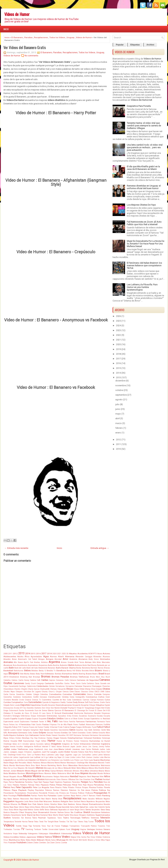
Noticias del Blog (19, 779)
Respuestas (100, 802)
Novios (41, 779)
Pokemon (64, 790)
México (91, 768)
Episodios (62, 716)
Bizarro (98, 670)
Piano (52, 787)
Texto (41, 822)
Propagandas (100, 793)
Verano (107, 829)
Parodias (28, 37)
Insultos (20, 747)
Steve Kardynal (42, 815)
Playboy (31, 790)
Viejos (73, 837)
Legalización (24, 757)
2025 (64, 654)
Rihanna (14, 804)
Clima (91, 692)
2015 (33, 654)
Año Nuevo (18, 662)
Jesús (85, 747)
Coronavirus (91, 697)
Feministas (26, 724)
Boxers (95, 674)
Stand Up (31, 815)
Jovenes (76, 749)
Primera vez (64, 793)
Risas (24, 804)
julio (117, 404)
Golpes (42, 733)
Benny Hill (71, 671)
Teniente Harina (21, 822)
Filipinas (53, 725)
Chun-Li (52, 692)
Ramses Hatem (95, 796)
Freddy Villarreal (50, 727)
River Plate (32, 804)
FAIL (49, 721)
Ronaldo (107, 804)
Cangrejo (40, 683)
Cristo (21, 700)
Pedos (52, 785)
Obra (58, 780)
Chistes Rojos (9, 692)
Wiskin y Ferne (94, 840)
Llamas (89, 757)
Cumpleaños (17, 702)
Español (21, 719)
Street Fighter (64, 815)
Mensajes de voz (51, 768)
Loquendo (8, 760)
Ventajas (91, 829)
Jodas (7, 749)
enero (118, 433)
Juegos (13, 752)
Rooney (6, 807)
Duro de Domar (41, 711)
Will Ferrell (74, 840)
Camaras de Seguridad (88, 680)
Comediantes (55, 694)
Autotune (78, 665)
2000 (6, 654)
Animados (105, 659)
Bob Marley (25, 674)
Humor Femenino (81, 741)
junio (118, 409)
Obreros (64, 780)
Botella (75, 674)
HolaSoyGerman (75, 738)
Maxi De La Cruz (10, 768)
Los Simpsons (54, 760)
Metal (74, 768)
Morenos (48, 773)
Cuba (69, 700)
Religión (65, 801)
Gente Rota (106, 730)
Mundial (93, 773)
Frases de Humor (36, 727)
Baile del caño (20, 668)
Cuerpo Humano (97, 700)
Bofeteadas (50, 674)
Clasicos (84, 692)
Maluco (44, 763)
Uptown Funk (65, 829)
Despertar (85, 705)
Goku (30, 733)
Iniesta (13, 747)
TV (23, 829)
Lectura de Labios (11, 757)
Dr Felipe (78, 708)
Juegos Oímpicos (25, 752)
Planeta (107, 787)
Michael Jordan (10, 771)
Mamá (57, 763)
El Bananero (17, 37)
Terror (31, 822)
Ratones (16, 799)
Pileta (65, 787)
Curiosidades (35, 702)
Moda (6, 773)
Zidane (30, 843)
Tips (75, 822)
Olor (77, 780)
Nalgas (57, 777)
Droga (6, 711)
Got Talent (73, 733)
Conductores (27, 697)
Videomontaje (67, 834)
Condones (17, 697)
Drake (108, 708)
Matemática (95, 765)
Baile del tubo (32, 668)
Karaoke (74, 752)
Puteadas (52, 796)
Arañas (37, 662)
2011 (10, 654)
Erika (69, 716)
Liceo (67, 757)
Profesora (89, 793)
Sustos (7, 818)
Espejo (28, 719)
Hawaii (55, 735)
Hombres (97, 738)
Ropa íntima (30, 807)
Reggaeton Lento (22, 802)
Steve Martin (53, 815)
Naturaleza (65, 777)
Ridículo (7, 804)
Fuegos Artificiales (84, 727)
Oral (93, 780)
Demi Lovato (15, 705)
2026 (118, 316)
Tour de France (54, 826)
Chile (82, 689)
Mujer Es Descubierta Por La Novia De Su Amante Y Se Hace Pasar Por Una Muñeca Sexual (145, 244)
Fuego (73, 727)
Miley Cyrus (50, 771)
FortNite (107, 725)
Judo (108, 749)
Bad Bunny (92, 665)
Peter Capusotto (24, 787)
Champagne (97, 686)
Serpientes (96, 810)
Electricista (79, 713)
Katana (81, 752)
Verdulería (8, 834)
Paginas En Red (157, 860)
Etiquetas (135, 45)
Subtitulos (91, 815)
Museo (20, 777)
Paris (91, 782)
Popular (120, 45)
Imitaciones (85, 744)
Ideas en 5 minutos (21, 744)
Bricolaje (36, 677)
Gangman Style (37, 730)
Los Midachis (42, 760)
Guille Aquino (10, 735)
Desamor (52, 705)
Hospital (14, 741)
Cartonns (90, 683)
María (6, 765)
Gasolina (54, 730)
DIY (21, 708)
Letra (51, 757)
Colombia (44, 694)
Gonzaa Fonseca (54, 733)
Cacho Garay (24, 680)
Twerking (29, 829)
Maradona (93, 763)
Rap (5, 799)
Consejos (43, 697)
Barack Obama (68, 668)
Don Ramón (55, 708)
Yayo (108, 840)
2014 (28, 653)
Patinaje (31, 785)
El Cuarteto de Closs (21, 713)
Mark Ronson (41, 765)
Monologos (32, 773)
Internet (45, 747)
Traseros (101, 826)
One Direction (85, 780)
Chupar (59, 692)
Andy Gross (94, 659)
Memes (40, 768)
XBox (103, 840)
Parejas (85, 782)
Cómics (90, 694)
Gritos (95, 733)
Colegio (36, 694)
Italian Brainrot (63, 747)
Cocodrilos (20, 694)
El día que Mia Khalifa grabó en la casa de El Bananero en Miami (143, 168)
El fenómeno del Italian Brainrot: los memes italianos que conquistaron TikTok (144, 265)
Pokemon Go (74, 790)
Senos (47, 810)
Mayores (21, 768)
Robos (60, 804)
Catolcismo (31, 686)
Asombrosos (22, 665)
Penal (75, 785)
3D (67, 654)
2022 (118, 335)
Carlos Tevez (70, 683)
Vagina (83, 829)
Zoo (48, 843)
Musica (27, 776)
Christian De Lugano (32, 692)
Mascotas (73, 765)
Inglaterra (105, 744)
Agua (46, 656)
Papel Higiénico (56, 782)
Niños (107, 776)
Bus (103, 677)
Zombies (43, 843)
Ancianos (83, 659)
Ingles (6, 746)
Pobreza (48, 790)
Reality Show (57, 799)
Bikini (92, 671)
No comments (31, 56)
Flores (76, 725)
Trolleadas (8, 829)
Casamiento (13, 686)
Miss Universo (91, 771)
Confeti (36, 697)
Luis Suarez (94, 760)
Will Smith (83, 840)
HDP (71, 735)
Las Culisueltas (84, 755)
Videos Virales (61, 837)
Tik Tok (69, 822)
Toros (44, 826)
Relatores (57, 802)
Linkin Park (81, 757)
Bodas (33, 674)
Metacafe (67, 768)
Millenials (68, 771)
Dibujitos (100, 705)
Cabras (14, 680)
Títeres (80, 822)
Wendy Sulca (50, 840)
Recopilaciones (41, 37)
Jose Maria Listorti (62, 749)
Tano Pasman (39, 818)
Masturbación (84, 765)
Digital (107, 705)
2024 (118, 325)
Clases (77, 692)
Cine (72, 692)
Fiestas (46, 724)
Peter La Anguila (41, 787)
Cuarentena (47, 700)
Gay (86, 730)
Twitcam (37, 829)
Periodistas (99, 785)
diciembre (120, 381)
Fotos (15, 727)
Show (35, 812)
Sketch (87, 812)
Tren (108, 826)
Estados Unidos (55, 718)
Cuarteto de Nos (59, 700)
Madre (6, 763)
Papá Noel (38, 782)
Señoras (54, 810)
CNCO (97, 692)
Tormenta (37, 826)
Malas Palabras (34, 763)
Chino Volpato (96, 689)
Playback (22, 790)
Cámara (73, 680)
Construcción (54, 697)
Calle (67, 680)
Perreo (107, 785)
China (87, 689)
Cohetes (29, 694)
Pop (109, 790)
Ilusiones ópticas (43, 744)
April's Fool (28, 662)
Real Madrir (46, 799)
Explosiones (25, 722)
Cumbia (7, 702)
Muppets (13, 777)
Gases (47, 730)
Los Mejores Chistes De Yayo (141, 205)
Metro (79, 768)
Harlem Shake (45, 735)
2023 (118, 330)
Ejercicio (58, 711)
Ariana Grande (67, 662)
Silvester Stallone (57, 812)
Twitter (45, 829)
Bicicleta (85, 671)
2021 (59, 654)
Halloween (34, 735)
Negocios (83, 777)
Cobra (108, 692)
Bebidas (35, 671)
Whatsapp (61, 840)
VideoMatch (55, 834)
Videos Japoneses (28, 837)
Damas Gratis (99, 702)
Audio (50, 665)
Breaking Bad (26, 677)
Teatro (66, 818)
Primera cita (53, 793)
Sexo (103, 810)
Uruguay (70, 37)
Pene (80, 785)
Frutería (66, 727)
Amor (65, 659)
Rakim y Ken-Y (82, 796)
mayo (118, 414)
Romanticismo (96, 804)
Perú (13, 787)
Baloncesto (43, 668)
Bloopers (14, 673)
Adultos (20, 657)
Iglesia (33, 744)
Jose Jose (48, 749)
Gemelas (97, 730)
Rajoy (73, 796)
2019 (118, 349)
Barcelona (86, 668)
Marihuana (20, 765)
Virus (6, 840)
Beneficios (61, 671)
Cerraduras (60, 686)
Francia (25, 727)
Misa (82, 771)
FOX (20, 727)
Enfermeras (25, 716)
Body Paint (40, 674)
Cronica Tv (36, 700)
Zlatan (36, 843)
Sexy (108, 810)
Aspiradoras (33, 665)
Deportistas (36, 705)
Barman (94, 668)
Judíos (102, 749)
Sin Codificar (76, 812)
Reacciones (25, 799)
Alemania (70, 657)
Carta (84, 683)
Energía (16, 716)
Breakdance (14, 677)
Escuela (107, 716)
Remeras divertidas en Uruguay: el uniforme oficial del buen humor (144, 187)
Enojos (34, 716)
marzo (119, 423)
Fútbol (107, 727)
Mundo (100, 773)
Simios (67, 812)
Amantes (7, 659)
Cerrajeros (70, 686)
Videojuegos (43, 834)
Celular (52, 686)
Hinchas (26, 738)
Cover (108, 697)
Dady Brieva (79, 702)
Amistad (58, 659)
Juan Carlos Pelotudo (90, 749)
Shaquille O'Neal (17, 812)
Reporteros (91, 802)
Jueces (6, 752)
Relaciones (48, 802)
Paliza (11, 782)
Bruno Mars (95, 677)
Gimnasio (23, 733)
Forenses (99, 725)
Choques (19, 692)
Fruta (60, 727)
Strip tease (74, 815)
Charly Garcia (34, 689)
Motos (54, 773)
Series (88, 810)
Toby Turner (89, 822)
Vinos (93, 837)
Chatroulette (45, 689)
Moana (101, 771)
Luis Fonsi (84, 760)
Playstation (39, 790)
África (27, 657)
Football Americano (87, 725)
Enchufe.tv (8, 716)
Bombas (58, 674)
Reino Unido (34, 802)
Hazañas (62, 735)
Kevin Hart (106, 752)
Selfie (42, 810)
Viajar (15, 834)
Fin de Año (62, 725)
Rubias (52, 807)
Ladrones (50, 755)
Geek (90, 730)
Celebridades (42, 686)
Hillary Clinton (15, 738)
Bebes (27, 670)
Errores (75, 716)
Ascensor (8, 665)
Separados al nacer (66, 810)
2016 (38, 654)
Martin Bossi (62, 765)
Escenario (92, 716)
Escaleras (83, 716)
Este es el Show (71, 719)
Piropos (85, 787)
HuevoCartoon (29, 741)
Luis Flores (75, 760)
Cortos (101, 697)
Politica (102, 790)
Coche (6, 694)
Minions (76, 771)
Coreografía (80, 697)
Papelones (67, 782)
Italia (54, 747)
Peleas (59, 785)
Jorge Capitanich (36, 749)
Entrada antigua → (100, 548)
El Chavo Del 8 (101, 711)
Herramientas (104, 735)
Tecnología (75, 818)
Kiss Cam (27, 755)
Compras (106, 694)
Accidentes (83, 654)
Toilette (19, 826)
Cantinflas (59, 683)
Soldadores (106, 812)
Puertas (34, 796)
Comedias (67, 694)
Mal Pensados (21, 763)
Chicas (70, 689)
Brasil (101, 674)
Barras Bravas (104, 668)
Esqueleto (43, 719)
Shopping (29, 812)
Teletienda (95, 818)
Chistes (106, 689)
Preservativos (33, 793)
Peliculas (67, 785)
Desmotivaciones (64, 705)
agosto (119, 400)
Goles (36, 733)
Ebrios (51, 710)
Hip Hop (34, 738)
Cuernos (86, 700)
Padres (99, 779)
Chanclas (106, 686)
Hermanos (94, 735)
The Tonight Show (51, 822)
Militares (60, 771)
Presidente (43, 793)
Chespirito (61, 689)
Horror (6, 741)
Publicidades (24, 795)
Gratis (89, 733)
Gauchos (80, 730)
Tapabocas (52, 818)
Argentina (54, 662)
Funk (94, 727)
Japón (73, 747)
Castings (22, 686)
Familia (72, 722)
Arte (94, 662)
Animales (8, 662)
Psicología (12, 796)
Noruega (7, 780)
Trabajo (65, 826)
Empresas (106, 713)
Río (19, 804)
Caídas (45, 680)
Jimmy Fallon (104, 747)
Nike (101, 777)
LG (63, 757)
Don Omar (46, 708)
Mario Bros (30, 765)
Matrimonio (105, 765)
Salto (77, 807)
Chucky (45, 692)
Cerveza (78, 686)
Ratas (10, 799)
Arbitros (45, 662)
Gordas (64, 733)
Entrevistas (52, 716)
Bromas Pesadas (60, 677)
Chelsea (53, 689)
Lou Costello (65, 760)
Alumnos (106, 657)
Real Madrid (35, 799)
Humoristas (95, 741)
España (14, 719)
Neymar (95, 776)
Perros (7, 787)
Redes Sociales (89, 799)
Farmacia (101, 722)
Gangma (26, 730)
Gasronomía (64, 730)
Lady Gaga (59, 755)
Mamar (63, 763)
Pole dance (86, 790)
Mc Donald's (30, 768)
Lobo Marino (105, 757)
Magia (12, 763)
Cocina (12, 694)
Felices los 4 (14, 725)
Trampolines (74, 826)
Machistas (105, 760)
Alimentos (97, 657)
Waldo (34, 840)
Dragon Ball (100, 708)
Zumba (64, 843)
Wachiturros (14, 840)
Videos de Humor (17, 14)
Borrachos (67, 674)
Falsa (66, 722)
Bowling (82, 674)
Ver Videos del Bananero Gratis (25, 47)
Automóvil (64, 665)
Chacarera (87, 686)
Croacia (28, 700)
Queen (60, 796)
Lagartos (69, 755)
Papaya (46, 782)
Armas (88, 662)
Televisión (105, 818)
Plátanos (7, 790)
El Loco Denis (45, 713)
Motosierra (62, 773)
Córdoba (65, 697)
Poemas (56, 790)
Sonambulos (16, 815)
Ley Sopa (58, 757)
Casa (97, 683)
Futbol (100, 727)
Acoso (100, 654)
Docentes (30, 708)
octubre (119, 390)
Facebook (34, 722)
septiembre (121, 395)
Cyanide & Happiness (51, 702)
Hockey (50, 738)
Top (30, 826)
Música (37, 776)
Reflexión (99, 799)
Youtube (12, 843)
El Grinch (34, 713)
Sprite (24, 815)
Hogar (56, 738)
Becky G (42, 671)
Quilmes (67, 796)
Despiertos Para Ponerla (139, 106)
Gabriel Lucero (10, 730)
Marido (12, 765)
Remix (83, 802)
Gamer (19, 730)
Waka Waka (25, 840)
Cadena (33, 680)
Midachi (21, 771)
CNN (102, 692)
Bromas (46, 677)
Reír (41, 801)
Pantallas (29, 782)
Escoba (100, 716)
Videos (77, 833)
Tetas (36, 822)
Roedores (72, 804)
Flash (70, 724)
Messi (61, 768)
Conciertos (8, 697)
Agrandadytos (36, 657)
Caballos (7, 680)
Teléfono (85, 818)
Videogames (33, 834)
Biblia (78, 671)
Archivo (150, 45)
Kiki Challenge (10, 755)
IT (50, 747)
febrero (119, 428)
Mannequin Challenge (76, 763)
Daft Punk (89, 702)
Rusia (59, 807)
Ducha (21, 711)
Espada (7, 719)
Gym (27, 735)
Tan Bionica (26, 818)
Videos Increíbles (11, 837)
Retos (108, 802)
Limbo (72, 757)
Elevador (97, 713)
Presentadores (21, 793)
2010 (118, 449)
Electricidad (68, 713)
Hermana (77, 735)
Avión (85, 665)
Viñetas (99, 837)
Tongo (25, 826)
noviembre (121, 385)
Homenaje (106, 738)
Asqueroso (43, 665)
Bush (108, 677)
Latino (94, 755)
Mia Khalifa (100, 768)
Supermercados (103, 815)
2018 (49, 654)
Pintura (78, 787)
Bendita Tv (51, 671)
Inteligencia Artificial (32, 747)
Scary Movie (14, 810)
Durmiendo (29, 711)
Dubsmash (14, 711)
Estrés (81, 719)
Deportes (25, 705)
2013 (21, 653)
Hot (20, 741)
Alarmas (53, 657)
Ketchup (97, 752)
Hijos (6, 738)
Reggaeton (9, 801)
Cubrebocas (77, 700)
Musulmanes (47, 777)
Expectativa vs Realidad (100, 719)
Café (39, 680)
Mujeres (84, 773)
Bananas (52, 668)
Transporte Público (89, 826)
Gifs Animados (11, 733)
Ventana (99, 829)
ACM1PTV (93, 654)
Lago (75, 755)
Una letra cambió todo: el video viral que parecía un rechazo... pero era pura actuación (145, 147)
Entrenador (41, 716)
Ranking (106, 796)
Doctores (38, 708)
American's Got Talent (28, 659)
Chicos (76, 689)
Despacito (76, 705)
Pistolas (100, 787)
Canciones (19, 683)
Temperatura (9, 822)
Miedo (28, 771)
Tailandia (16, 818)
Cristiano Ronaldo (11, 700)
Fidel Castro (36, 725)
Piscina (92, 787)
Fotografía (8, 727)
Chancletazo (8, 689)
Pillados (71, 787)
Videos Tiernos (44, 837)
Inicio (6, 29)
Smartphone (96, 812)
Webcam (41, 840)
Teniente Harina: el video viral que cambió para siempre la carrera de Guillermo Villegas (144, 126)
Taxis (60, 818)
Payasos (45, 785)
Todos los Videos (57, 37)
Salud (82, 807)
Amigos (50, 659)
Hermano (85, 735)
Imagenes (56, 744)
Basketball (8, 671)
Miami (107, 768)
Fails (55, 721)
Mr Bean (76, 773)
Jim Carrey (93, 747)
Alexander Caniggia (84, 657)
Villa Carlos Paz (83, 837)
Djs (25, 708)
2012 (15, 654)
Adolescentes (10, 657)
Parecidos (76, 782)
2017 (44, 653)
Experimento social (11, 722)
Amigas (41, 659)
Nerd (89, 777)
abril (118, 418)
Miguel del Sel (38, 771)
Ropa (12, 807)
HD (67, 735)
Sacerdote (66, 807)
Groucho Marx (104, 733)
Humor (51, 741)
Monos (41, 773)
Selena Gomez (34, 810)
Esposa (35, 719)
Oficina (72, 779)
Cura (26, 702)
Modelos (13, 773)
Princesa (74, 793)
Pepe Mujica (88, 785)
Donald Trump (67, 708)
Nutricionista (50, 780)
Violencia (106, 837)
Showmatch (44, 812)
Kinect (19, 755)
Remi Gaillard (75, 802)
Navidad (74, 776)
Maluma (51, 763)
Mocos (107, 771)
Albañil (61, 657)
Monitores (21, 773)
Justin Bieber (64, 752)
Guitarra (20, 735)
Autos (71, 665)
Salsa (72, 807)
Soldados (7, 815)
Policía (95, 790)
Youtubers (21, 842)
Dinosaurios (8, 708)
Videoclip (23, 834)
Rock (65, 804)
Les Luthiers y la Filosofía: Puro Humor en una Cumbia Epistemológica (142, 287)
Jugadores (37, 752)
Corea (72, 697)
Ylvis (6, 843)
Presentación (9, 793)
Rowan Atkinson (42, 807)
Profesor (81, 793)
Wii (67, 840)
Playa (14, 790)
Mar (87, 763)
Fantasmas (91, 722)
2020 (54, 654)
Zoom (52, 843)
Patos (38, 785)
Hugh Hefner (41, 741)
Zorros (58, 843)
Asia (15, 665)
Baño (58, 668)
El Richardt (57, 713)
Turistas (17, 829)
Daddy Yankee (66, 702)
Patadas (16, 785)
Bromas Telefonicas (80, 677)
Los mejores (30, 760)
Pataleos (24, 785)
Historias (42, 738)
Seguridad (23, 810)
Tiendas (62, 822)
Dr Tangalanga (88, 708)
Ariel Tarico (79, 662)
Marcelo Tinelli (104, 763)
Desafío (44, 705)
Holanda (63, 738)
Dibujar (92, 705)
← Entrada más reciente (16, 548)
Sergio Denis (80, 810)
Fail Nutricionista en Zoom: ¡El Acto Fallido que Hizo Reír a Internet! (144, 223)
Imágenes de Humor (70, 744)
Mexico (85, 768)
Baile (11, 668)
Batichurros (19, 671)
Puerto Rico (42, 796)
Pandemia (19, 782)
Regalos (107, 799)
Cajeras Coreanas (56, 680)
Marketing (52, 765)
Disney (17, 708)
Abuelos (73, 654)
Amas (14, 659)
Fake (61, 722)
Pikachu (58, 787)
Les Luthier (35, 757)
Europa (87, 719)
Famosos (80, 722)
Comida (98, 694)
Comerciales (79, 694)
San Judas (90, 807)
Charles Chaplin (21, 689)
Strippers (83, 815)
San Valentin (100, 807)
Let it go (44, 757)
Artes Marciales (103, 662)
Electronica (88, 713)
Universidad (53, 829)
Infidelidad (96, 744)
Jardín (79, 747)
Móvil (69, 773)
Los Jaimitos (19, 760)
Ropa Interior (19, 807)
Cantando (49, 683)
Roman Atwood (82, 804)
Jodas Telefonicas (19, 749)
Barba (79, 668)
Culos (107, 700)
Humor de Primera (65, 741)
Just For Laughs (49, 752)
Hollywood (88, 738)
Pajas (6, 782)
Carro (78, 683)
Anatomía (73, 659)
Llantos (96, 757)
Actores (106, 654)
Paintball (106, 780)
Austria (56, 665)
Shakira (7, 812)
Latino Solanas (104, 755)
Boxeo (89, 674)
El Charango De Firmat (84, 711)
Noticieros (32, 779)
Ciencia (66, 692)
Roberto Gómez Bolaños (47, 804)
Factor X (43, 722)
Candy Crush (30, 683)
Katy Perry (89, 752)
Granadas (82, 733)
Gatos (72, 730)
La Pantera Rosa (39, 755)
